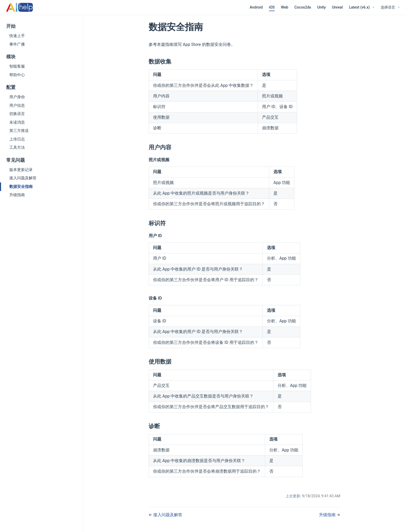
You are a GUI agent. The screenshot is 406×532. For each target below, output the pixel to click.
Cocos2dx (303, 7)
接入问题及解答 (23, 178)
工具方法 (17, 147)
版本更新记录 (21, 170)
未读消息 (17, 122)
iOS (272, 7)
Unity (321, 7)
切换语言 (17, 114)
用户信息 (17, 105)
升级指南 (17, 195)
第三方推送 (19, 131)
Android (256, 7)
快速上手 (17, 36)
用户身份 (17, 97)
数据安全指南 (21, 187)
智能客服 (17, 66)
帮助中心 (17, 75)
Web (285, 7)
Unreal (337, 7)
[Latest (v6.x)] (362, 8)
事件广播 (17, 44)
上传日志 (17, 139)
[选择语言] (390, 8)
